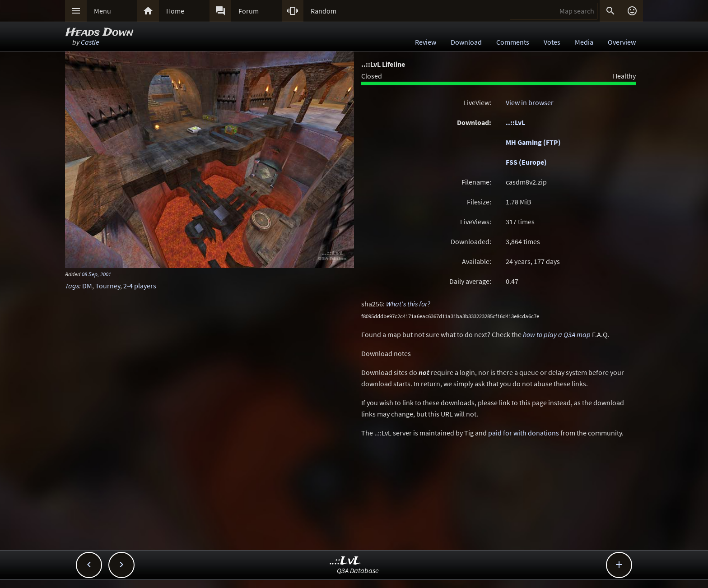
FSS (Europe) (526, 162)
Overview (622, 42)
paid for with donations (524, 433)
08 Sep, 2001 (96, 274)
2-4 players (140, 286)
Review (426, 42)
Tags (72, 286)
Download (466, 42)
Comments (513, 42)
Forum (249, 11)
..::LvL (515, 122)
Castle (90, 42)
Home (175, 11)
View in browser (530, 102)
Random (324, 11)
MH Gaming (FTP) (533, 142)
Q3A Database (358, 570)
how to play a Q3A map (557, 334)
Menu (102, 11)
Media (584, 42)
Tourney (108, 286)
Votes (552, 42)
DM (87, 286)
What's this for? (408, 304)
